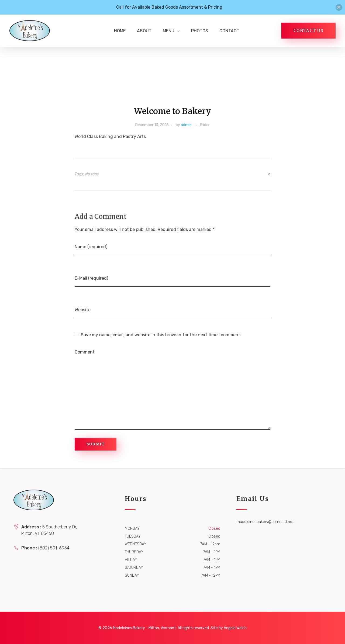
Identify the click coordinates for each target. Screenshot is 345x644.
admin (186, 125)
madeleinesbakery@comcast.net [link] (265, 522)
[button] (339, 7)
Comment (85, 352)
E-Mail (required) (91, 278)
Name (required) (91, 247)
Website (83, 310)
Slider (205, 125)
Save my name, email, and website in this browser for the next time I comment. (161, 335)
